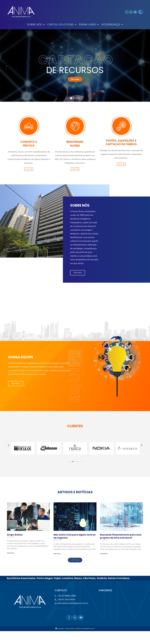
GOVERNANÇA (112, 25)
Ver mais (75, 79)
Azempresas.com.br (88, 628)
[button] (29, 166)
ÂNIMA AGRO (89, 25)
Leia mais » (11, 553)
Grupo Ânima (15, 535)
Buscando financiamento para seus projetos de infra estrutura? (121, 536)
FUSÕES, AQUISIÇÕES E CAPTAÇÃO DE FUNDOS (121, 142)
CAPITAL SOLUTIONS (62, 25)
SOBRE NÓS (36, 25)
